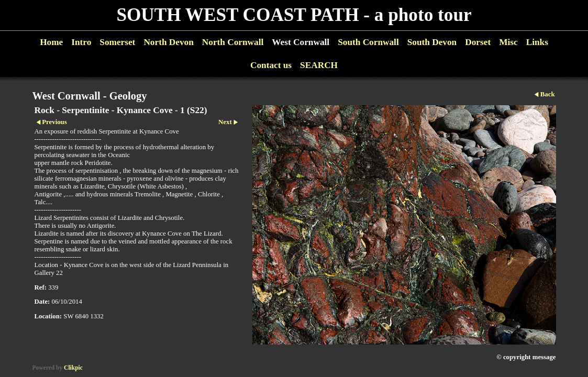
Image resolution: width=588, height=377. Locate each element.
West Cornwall (301, 42)
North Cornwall (233, 42)
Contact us (271, 65)
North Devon (168, 42)
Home (51, 42)
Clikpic (73, 368)
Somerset (117, 42)
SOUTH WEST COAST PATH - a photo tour (294, 15)
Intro (81, 42)
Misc (508, 42)
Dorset (478, 42)
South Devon (432, 42)
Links (537, 42)
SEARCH (319, 65)
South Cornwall (368, 42)
